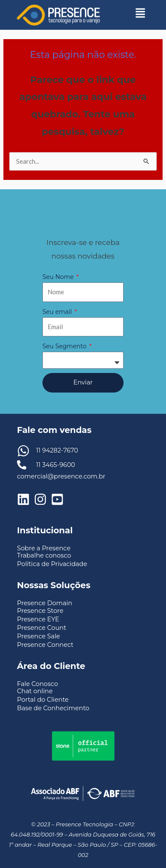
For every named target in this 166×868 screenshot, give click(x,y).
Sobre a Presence (44, 548)
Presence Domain (45, 603)
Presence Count (42, 628)
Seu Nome (59, 277)
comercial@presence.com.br (61, 476)
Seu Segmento (65, 346)
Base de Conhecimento (53, 708)
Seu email (58, 312)
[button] (141, 13)
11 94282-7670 (57, 450)
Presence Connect (45, 645)
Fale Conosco (38, 684)
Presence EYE (38, 619)
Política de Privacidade (52, 564)
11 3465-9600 (56, 465)
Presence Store (40, 611)
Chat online (35, 691)
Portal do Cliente (43, 700)
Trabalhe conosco (44, 555)
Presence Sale (38, 636)
